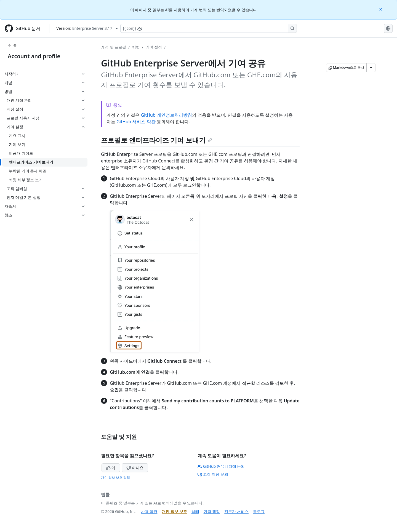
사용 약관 (149, 511)
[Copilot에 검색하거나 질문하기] (209, 28)
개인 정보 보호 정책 (115, 478)
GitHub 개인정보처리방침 (166, 115)
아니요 (135, 468)
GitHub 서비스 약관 (136, 122)
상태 (195, 511)
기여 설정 (154, 47)
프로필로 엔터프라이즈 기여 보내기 (157, 140)
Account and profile (34, 56)
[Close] (381, 9)
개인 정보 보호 (174, 511)
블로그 (259, 511)
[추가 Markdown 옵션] (371, 68)
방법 (136, 47)
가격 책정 (212, 511)
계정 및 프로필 (114, 47)
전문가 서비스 (236, 511)
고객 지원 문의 (213, 474)
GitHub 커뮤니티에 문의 (221, 466)
